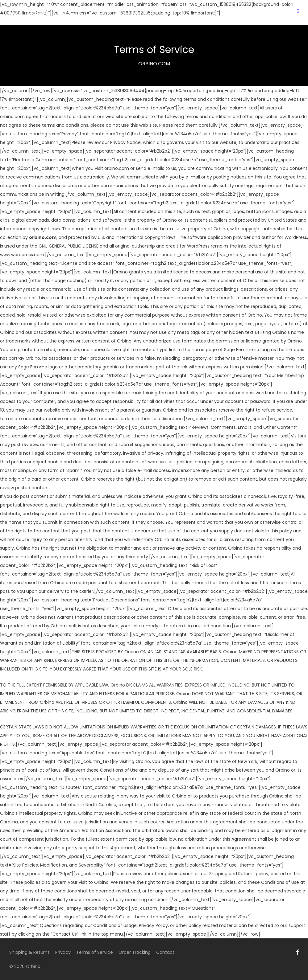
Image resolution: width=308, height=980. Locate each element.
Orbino (33, 966)
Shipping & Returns (29, 952)
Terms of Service (95, 952)
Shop (15, 13)
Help (64, 13)
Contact (165, 952)
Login (271, 13)
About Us (40, 13)
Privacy (63, 952)
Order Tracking (135, 952)
